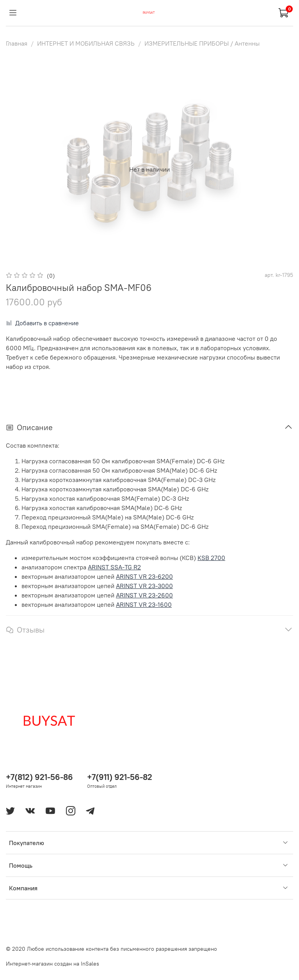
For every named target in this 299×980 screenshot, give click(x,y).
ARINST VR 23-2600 (144, 595)
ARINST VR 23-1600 (144, 604)
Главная (17, 43)
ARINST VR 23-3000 (144, 586)
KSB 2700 (211, 558)
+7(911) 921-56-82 (120, 777)
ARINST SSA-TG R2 (114, 567)
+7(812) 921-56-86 (39, 777)
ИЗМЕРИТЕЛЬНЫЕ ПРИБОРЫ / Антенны (202, 43)
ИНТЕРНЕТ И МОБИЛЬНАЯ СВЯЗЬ (86, 43)
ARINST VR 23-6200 (144, 576)
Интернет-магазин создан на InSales (53, 964)
